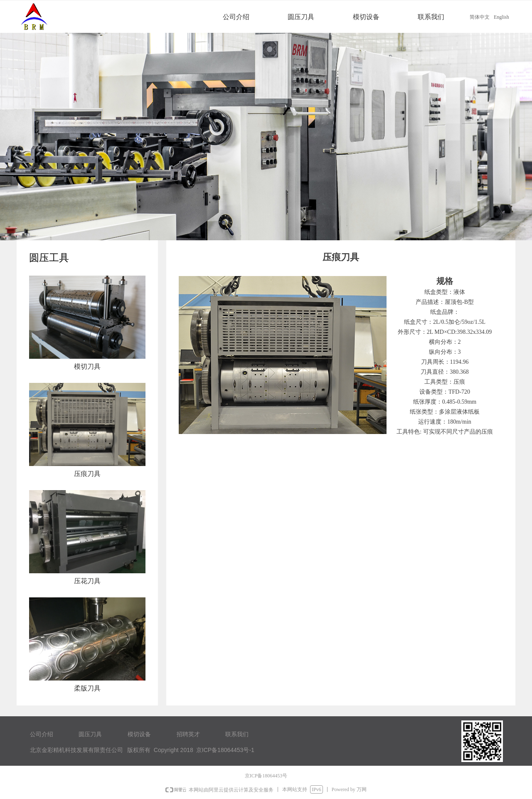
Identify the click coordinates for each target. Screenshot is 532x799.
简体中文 (480, 17)
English (501, 17)
